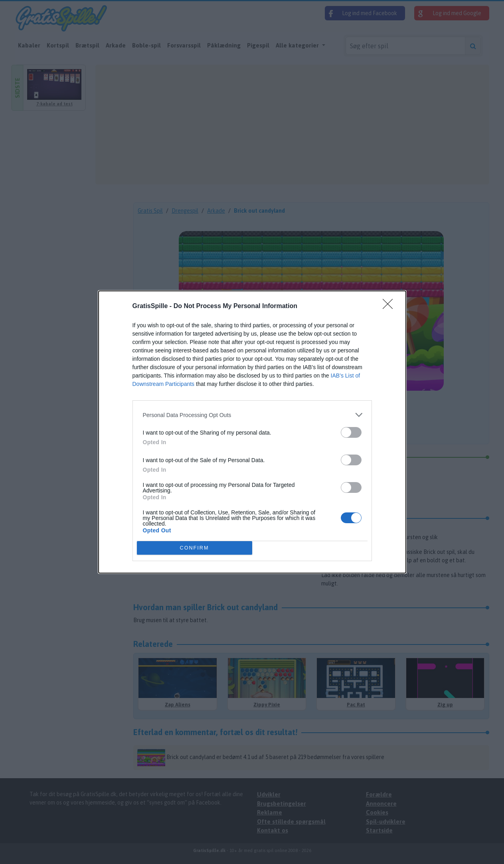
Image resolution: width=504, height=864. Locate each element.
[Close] (390, 306)
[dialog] (252, 432)
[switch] (351, 432)
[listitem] (252, 415)
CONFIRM (195, 548)
